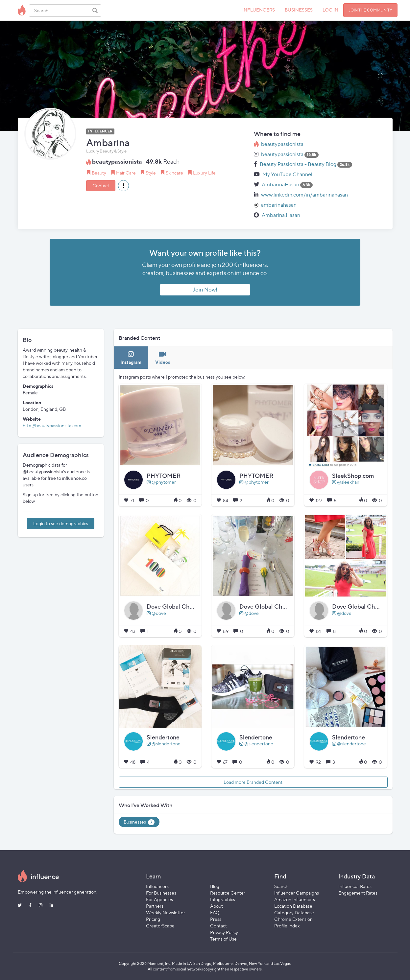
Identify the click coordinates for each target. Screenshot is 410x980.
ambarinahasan (279, 205)
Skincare (174, 173)
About (217, 906)
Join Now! (205, 290)
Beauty (99, 173)
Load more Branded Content (253, 782)
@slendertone (164, 744)
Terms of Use (223, 939)
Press (216, 919)
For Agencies (159, 899)
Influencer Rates (355, 886)
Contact (101, 186)
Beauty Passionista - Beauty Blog (298, 164)
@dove (156, 613)
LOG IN (330, 10)
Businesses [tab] (139, 822)
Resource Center (228, 893)
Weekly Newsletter (166, 912)
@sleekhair (346, 482)
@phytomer (161, 482)
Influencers (157, 886)
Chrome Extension (293, 919)
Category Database (294, 912)
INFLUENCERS (259, 10)
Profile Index (287, 926)
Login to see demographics (61, 523)
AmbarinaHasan (280, 185)
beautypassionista (282, 144)
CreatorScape (160, 926)
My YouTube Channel (287, 174)
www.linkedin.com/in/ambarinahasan (304, 195)
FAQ (215, 912)
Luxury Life (204, 173)
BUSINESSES (299, 10)
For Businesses (161, 893)
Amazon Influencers (295, 899)
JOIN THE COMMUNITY (370, 10)
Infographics (223, 899)
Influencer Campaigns (297, 893)
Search (281, 886)
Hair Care (126, 173)
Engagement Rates (358, 893)
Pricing (153, 919)
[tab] (131, 358)
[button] (123, 186)
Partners (155, 906)
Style (151, 173)
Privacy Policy (224, 932)
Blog (215, 886)
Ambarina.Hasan (281, 215)
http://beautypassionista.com (52, 425)
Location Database (293, 906)
